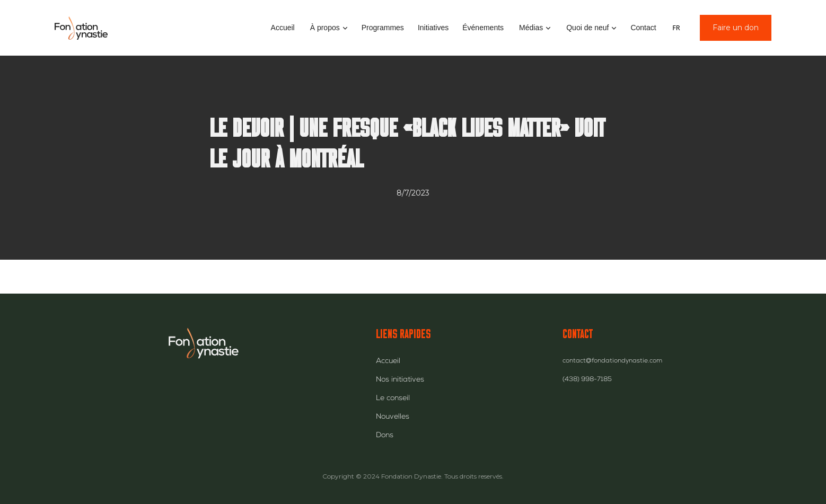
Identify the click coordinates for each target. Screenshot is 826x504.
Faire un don (736, 28)
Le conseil (393, 399)
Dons (385, 436)
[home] (81, 28)
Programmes (383, 28)
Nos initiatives (400, 380)
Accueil (283, 28)
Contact (643, 28)
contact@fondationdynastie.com (612, 361)
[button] (328, 28)
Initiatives (433, 28)
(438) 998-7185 (587, 380)
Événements (483, 28)
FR (676, 28)
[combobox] (676, 28)
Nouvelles (393, 417)
